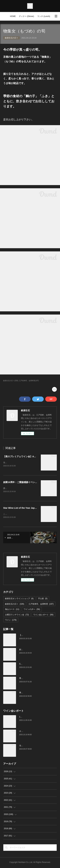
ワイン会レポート (43, 615)
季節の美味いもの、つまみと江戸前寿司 (36, 679)
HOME (13, 16)
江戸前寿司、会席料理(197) (29, 381)
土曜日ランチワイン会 (17, 615)
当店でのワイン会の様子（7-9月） (34, 746)
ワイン (11, 621)
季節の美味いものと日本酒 (31, 693)
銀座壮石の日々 (12, 38)
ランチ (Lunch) (44, 16)
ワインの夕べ (32, 610)
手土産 (43, 599)
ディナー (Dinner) (26, 16)
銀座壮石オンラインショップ (19, 599)
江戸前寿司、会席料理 (41, 605)
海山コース (12, 610)
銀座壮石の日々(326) (11, 381)
